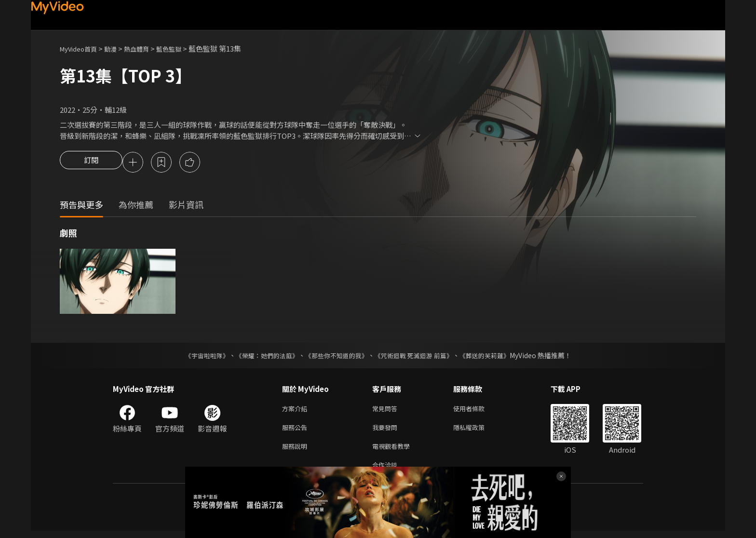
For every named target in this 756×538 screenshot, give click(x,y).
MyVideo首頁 (82, 48)
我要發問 (387, 431)
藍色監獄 (183, 48)
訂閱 (91, 163)
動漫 (118, 48)
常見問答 (387, 410)
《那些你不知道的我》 (336, 357)
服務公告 (297, 431)
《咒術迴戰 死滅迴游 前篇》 (418, 357)
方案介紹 (297, 410)
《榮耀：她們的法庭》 (261, 357)
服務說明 (297, 451)
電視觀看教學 (394, 451)
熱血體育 (147, 48)
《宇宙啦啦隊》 (197, 357)
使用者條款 (477, 410)
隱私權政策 (477, 431)
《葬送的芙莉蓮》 (494, 357)
